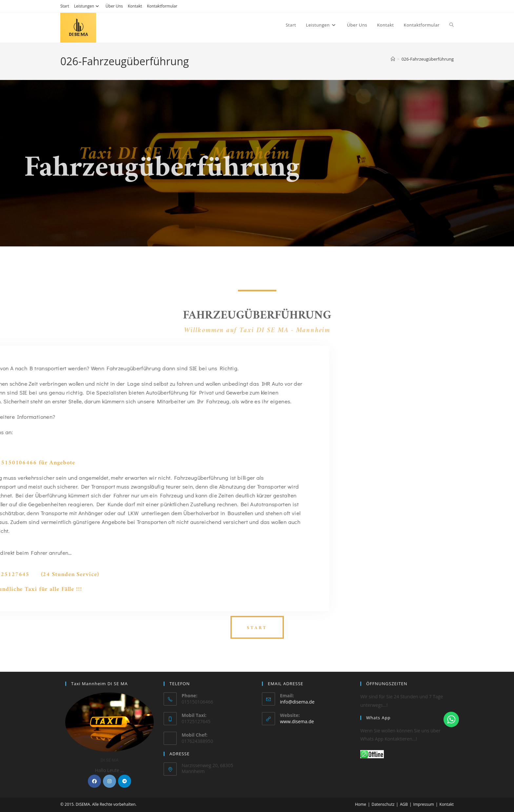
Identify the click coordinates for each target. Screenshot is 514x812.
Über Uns (114, 6)
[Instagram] (109, 781)
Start (65, 6)
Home (361, 804)
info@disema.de (297, 702)
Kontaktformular (162, 6)
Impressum (424, 804)
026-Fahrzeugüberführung (428, 59)
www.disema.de (297, 721)
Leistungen (87, 6)
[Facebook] (94, 781)
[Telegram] (125, 781)
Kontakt (135, 6)
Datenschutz (383, 804)
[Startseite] (393, 59)
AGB (404, 804)
